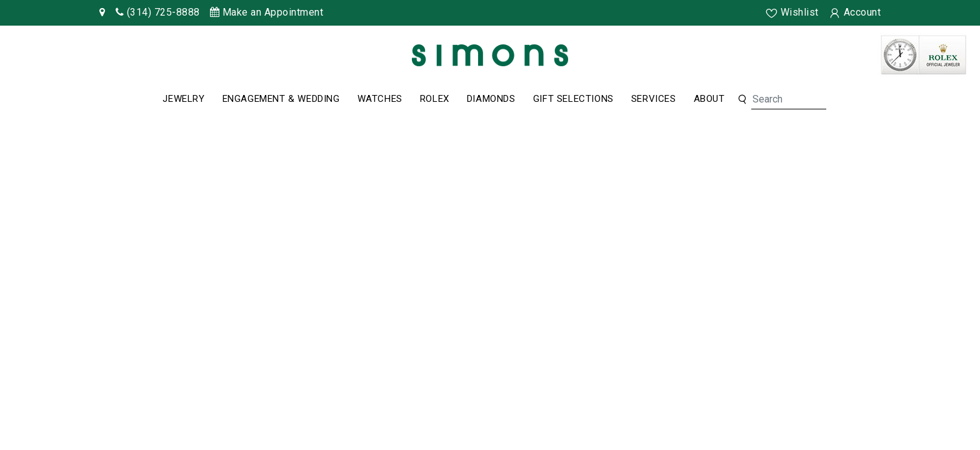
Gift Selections (573, 99)
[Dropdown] (183, 99)
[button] (742, 100)
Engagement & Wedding (281, 99)
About (709, 99)
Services (654, 99)
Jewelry (183, 99)
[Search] (789, 99)
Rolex (435, 99)
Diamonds (491, 99)
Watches (380, 99)
